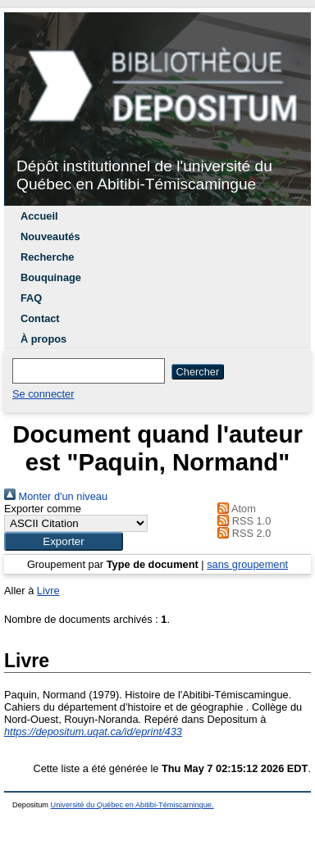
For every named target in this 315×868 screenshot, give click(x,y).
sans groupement (247, 564)
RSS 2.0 (242, 533)
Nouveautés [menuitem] (50, 236)
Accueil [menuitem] (39, 216)
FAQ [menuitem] (31, 298)
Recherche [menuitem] (47, 257)
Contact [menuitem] (40, 318)
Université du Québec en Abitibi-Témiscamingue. (132, 805)
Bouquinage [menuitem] (51, 277)
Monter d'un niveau (56, 496)
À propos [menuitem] (43, 339)
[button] (64, 541)
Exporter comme (43, 509)
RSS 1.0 (242, 521)
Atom (234, 509)
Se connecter (43, 394)
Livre (48, 591)
